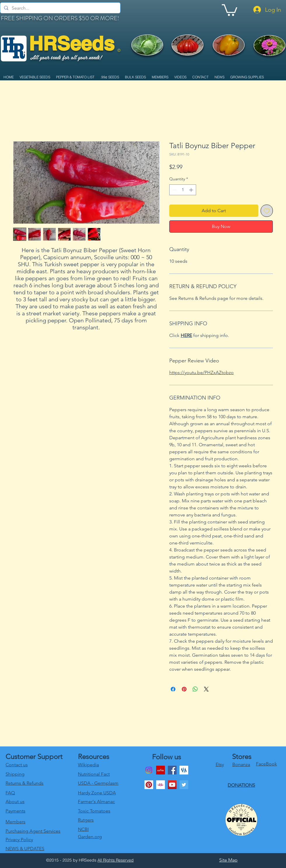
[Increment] (192, 190)
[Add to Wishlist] (267, 211)
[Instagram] (149, 770)
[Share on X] (206, 689)
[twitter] (184, 785)
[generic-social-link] (184, 770)
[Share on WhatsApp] (195, 689)
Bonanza (241, 764)
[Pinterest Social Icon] (149, 785)
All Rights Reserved (116, 860)
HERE (186, 335)
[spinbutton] (183, 190)
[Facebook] (172, 770)
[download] (161, 770)
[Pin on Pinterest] (184, 689)
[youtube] (172, 785)
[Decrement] (174, 190)
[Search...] (60, 8)
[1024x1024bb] (161, 785)
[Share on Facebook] (173, 689)
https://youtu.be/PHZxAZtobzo (202, 372)
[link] (230, 9)
